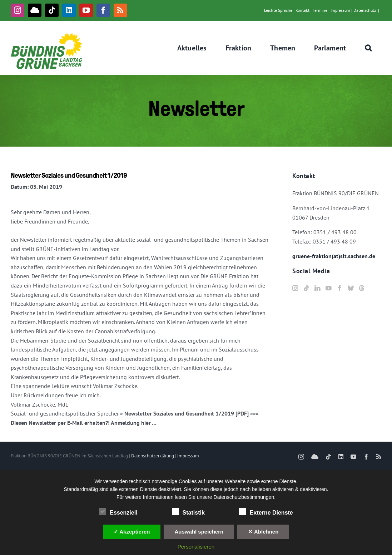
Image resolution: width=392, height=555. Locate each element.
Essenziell (118, 512)
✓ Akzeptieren (132, 532)
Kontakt (302, 10)
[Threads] (362, 288)
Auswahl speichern (199, 532)
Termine (320, 10)
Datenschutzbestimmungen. (245, 497)
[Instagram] (295, 288)
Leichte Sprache (278, 10)
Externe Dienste (266, 512)
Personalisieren (196, 547)
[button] (368, 48)
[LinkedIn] (317, 288)
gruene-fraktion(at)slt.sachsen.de (334, 256)
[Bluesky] (351, 288)
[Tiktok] (306, 288)
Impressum (340, 10)
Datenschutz (365, 10)
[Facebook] (339, 288)
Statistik (188, 512)
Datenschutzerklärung (153, 456)
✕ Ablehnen (263, 532)
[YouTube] (328, 288)
